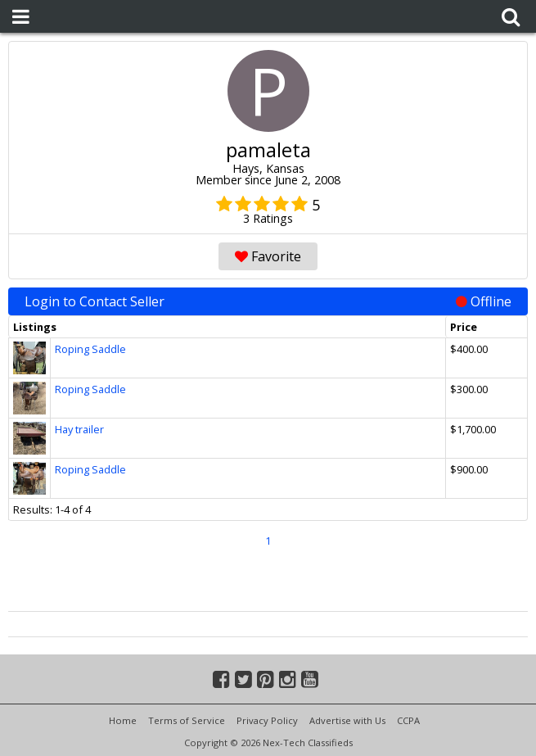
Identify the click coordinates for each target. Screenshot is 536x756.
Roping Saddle (90, 349)
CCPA (408, 720)
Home (123, 720)
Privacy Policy (267, 720)
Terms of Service (187, 720)
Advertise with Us (347, 720)
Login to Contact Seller (268, 301)
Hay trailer (79, 429)
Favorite (268, 256)
